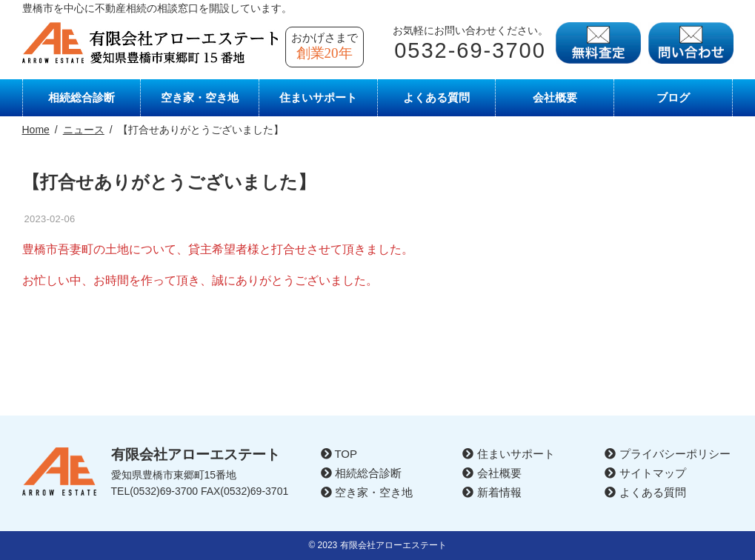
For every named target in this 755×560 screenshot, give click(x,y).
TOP (339, 454)
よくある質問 (436, 97)
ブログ (673, 97)
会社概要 (555, 97)
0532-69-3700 (470, 50)
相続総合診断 (82, 97)
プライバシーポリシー (667, 454)
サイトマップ (645, 473)
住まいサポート (318, 97)
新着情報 (492, 492)
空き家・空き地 (200, 97)
